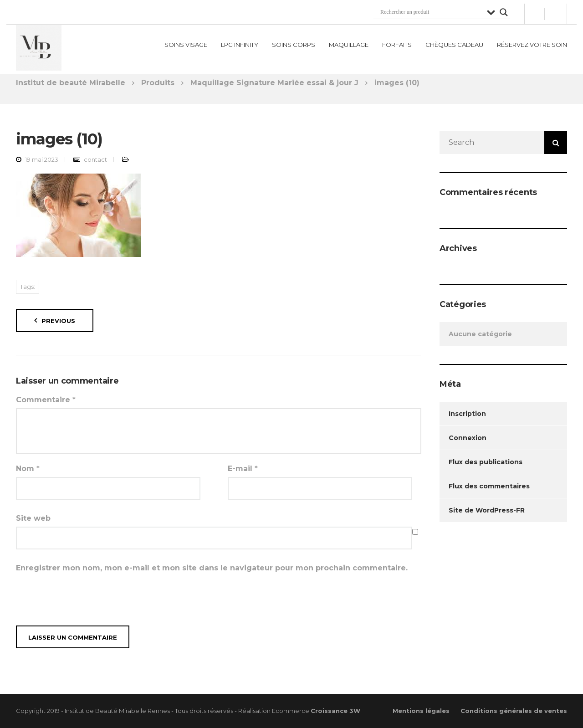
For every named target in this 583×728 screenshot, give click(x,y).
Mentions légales (421, 711)
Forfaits (397, 41)
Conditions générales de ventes (514, 711)
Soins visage (186, 41)
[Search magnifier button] (504, 9)
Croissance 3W (335, 711)
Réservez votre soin (532, 41)
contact (95, 159)
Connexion (468, 438)
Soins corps (294, 41)
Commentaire (46, 400)
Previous (58, 321)
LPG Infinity (240, 41)
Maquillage (349, 41)
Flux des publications (486, 462)
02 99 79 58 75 (41, 10)
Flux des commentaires (489, 486)
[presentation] (85, 599)
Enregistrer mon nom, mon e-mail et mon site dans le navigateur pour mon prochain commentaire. (212, 568)
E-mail (243, 469)
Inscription (467, 414)
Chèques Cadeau (454, 41)
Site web (33, 518)
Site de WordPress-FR (487, 510)
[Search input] (431, 9)
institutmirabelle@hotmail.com (126, 10)
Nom (28, 469)
